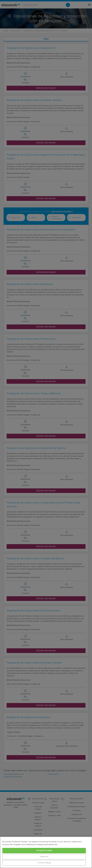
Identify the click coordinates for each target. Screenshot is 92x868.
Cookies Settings (44, 863)
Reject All (44, 857)
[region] (46, 852)
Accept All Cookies (44, 851)
